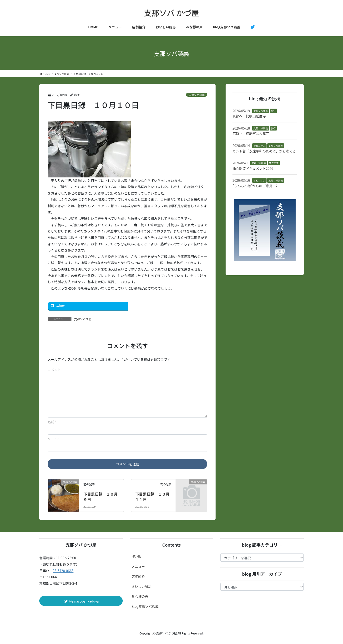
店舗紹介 (138, 576)
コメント (54, 370)
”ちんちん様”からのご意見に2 (255, 186)
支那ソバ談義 (197, 95)
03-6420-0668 (63, 571)
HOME (136, 556)
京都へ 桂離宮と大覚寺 (251, 133)
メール (54, 439)
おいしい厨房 (141, 586)
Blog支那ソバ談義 (145, 606)
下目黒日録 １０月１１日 (152, 497)
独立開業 (274, 163)
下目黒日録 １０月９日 (101, 497)
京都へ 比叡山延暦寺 (249, 116)
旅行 (273, 111)
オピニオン (259, 146)
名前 (52, 422)
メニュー (138, 566)
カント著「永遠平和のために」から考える (264, 151)
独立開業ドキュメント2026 (253, 168)
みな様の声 (140, 596)
